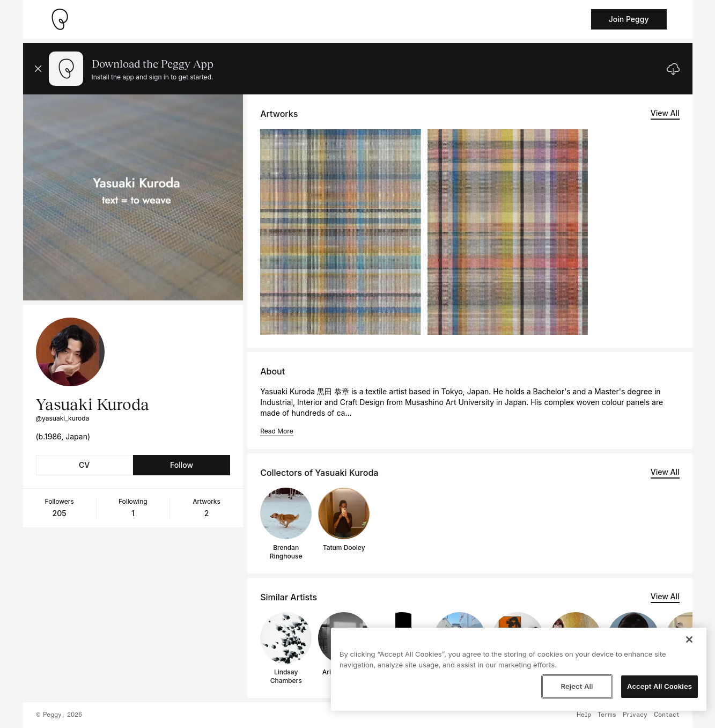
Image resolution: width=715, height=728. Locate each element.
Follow (182, 465)
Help (584, 715)
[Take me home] (60, 19)
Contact (667, 715)
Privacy (635, 715)
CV (84, 465)
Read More (277, 431)
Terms (607, 715)
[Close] (689, 639)
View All (665, 113)
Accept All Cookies (659, 686)
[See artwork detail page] (341, 232)
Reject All (577, 686)
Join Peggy (629, 19)
